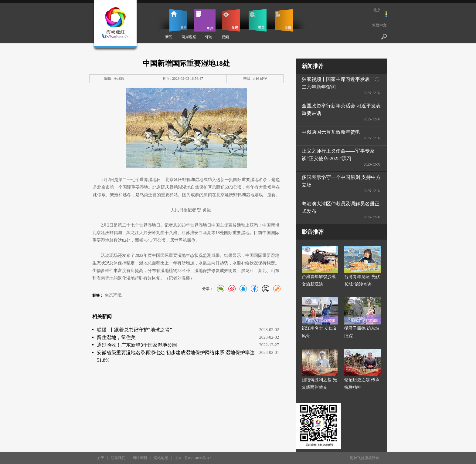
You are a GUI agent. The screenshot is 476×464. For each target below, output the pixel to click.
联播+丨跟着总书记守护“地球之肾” (134, 330)
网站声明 (140, 458)
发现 (231, 20)
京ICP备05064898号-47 (193, 458)
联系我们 (118, 458)
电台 (258, 20)
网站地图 (161, 458)
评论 (209, 37)
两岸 (205, 20)
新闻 (169, 37)
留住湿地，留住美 (116, 337)
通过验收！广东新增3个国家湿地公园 (137, 345)
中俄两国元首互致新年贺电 (331, 132)
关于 (100, 458)
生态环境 (113, 295)
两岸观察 (189, 37)
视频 (225, 37)
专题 (284, 20)
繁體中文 (379, 25)
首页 (178, 20)
